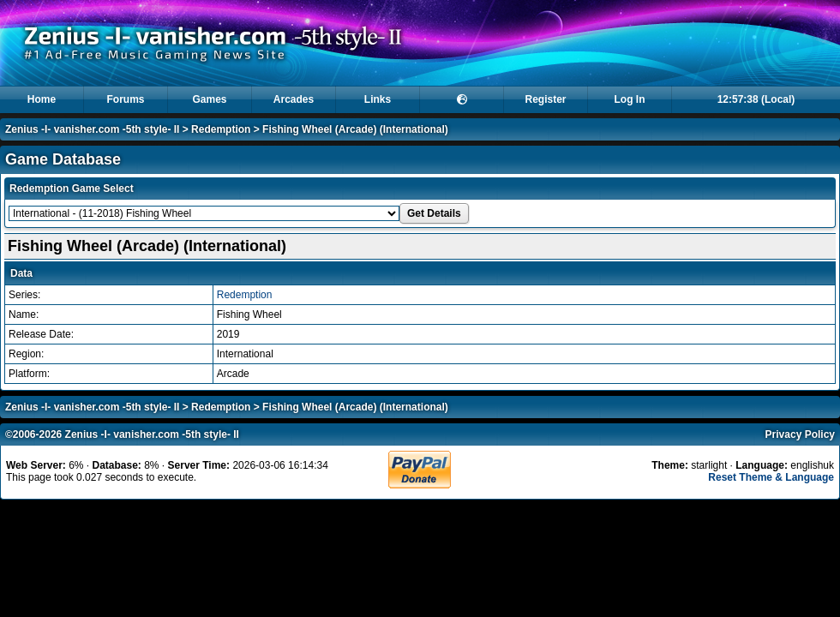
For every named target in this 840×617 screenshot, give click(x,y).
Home (42, 99)
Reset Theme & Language (771, 477)
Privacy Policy (800, 434)
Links (378, 99)
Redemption (221, 129)
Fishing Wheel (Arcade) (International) (355, 129)
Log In (630, 99)
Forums (125, 99)
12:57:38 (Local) (756, 99)
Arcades (294, 99)
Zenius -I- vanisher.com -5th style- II (92, 129)
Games (209, 99)
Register (545, 99)
